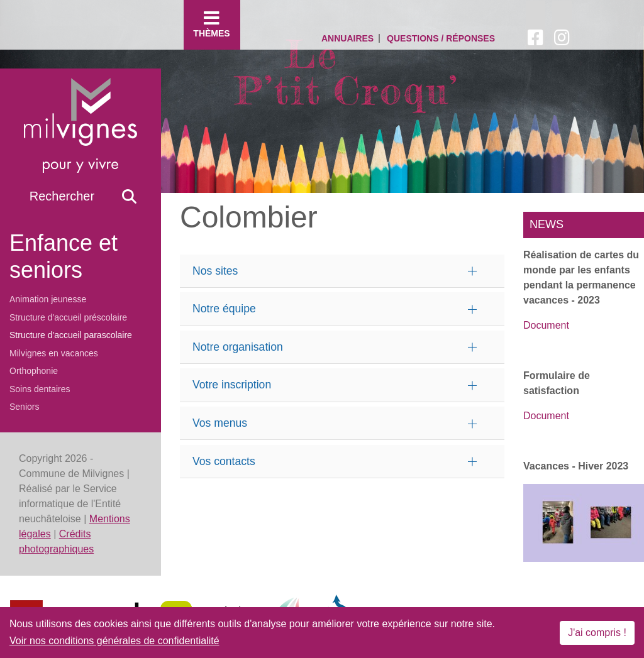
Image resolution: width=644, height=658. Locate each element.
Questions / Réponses (441, 38)
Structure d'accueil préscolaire (68, 317)
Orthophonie (34, 371)
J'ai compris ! (597, 633)
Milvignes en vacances (54, 353)
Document (546, 325)
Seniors (24, 407)
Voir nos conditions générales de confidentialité (114, 641)
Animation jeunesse (48, 299)
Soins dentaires (40, 389)
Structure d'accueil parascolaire (71, 335)
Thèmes (212, 24)
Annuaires (347, 38)
